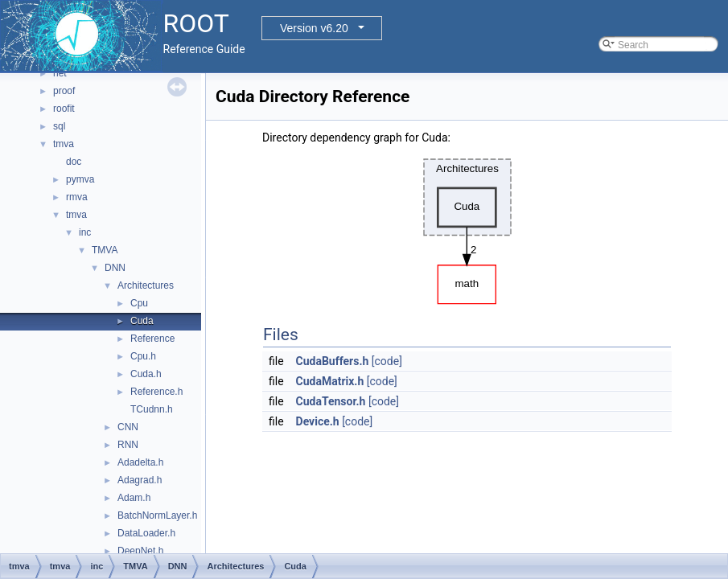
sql (59, 126)
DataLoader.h (146, 533)
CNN (128, 427)
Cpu (139, 303)
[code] (387, 361)
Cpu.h (143, 356)
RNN (128, 445)
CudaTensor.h (331, 401)
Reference (152, 339)
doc (74, 162)
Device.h (318, 421)
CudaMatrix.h (330, 381)
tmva (64, 144)
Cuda (142, 321)
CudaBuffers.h (333, 361)
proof (64, 91)
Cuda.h (146, 374)
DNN (115, 268)
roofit (64, 109)
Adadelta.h (140, 462)
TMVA (105, 250)
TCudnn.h (152, 409)
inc (85, 232)
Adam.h (134, 498)
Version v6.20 (314, 28)
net (60, 73)
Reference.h (156, 392)
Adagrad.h (140, 480)
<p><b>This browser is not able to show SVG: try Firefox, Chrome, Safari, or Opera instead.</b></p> (467, 228)
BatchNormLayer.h (157, 515)
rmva (77, 197)
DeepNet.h (140, 551)
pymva (80, 179)
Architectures (146, 285)
